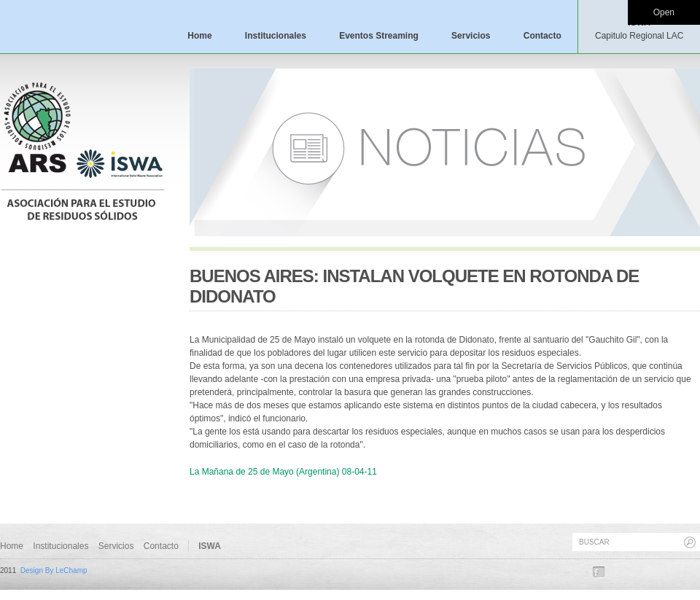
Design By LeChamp (54, 570)
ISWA (639, 29)
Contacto (542, 36)
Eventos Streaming (379, 36)
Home (199, 36)
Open (664, 12)
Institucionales (276, 36)
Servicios (471, 36)
